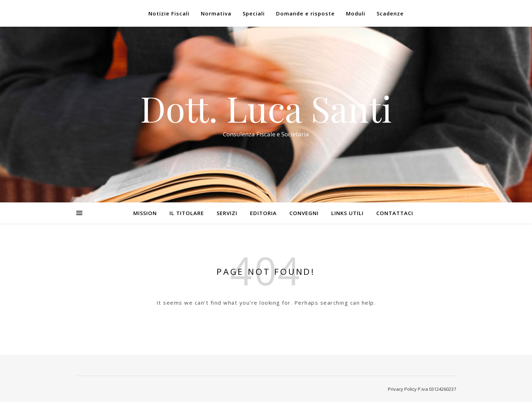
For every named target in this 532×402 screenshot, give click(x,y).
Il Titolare (187, 213)
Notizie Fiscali (169, 13)
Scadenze (390, 13)
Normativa (216, 13)
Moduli (356, 13)
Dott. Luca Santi (266, 108)
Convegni (304, 213)
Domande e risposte (305, 13)
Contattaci (395, 213)
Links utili (347, 213)
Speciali (254, 13)
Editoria (263, 213)
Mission (145, 213)
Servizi (227, 213)
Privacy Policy (402, 389)
